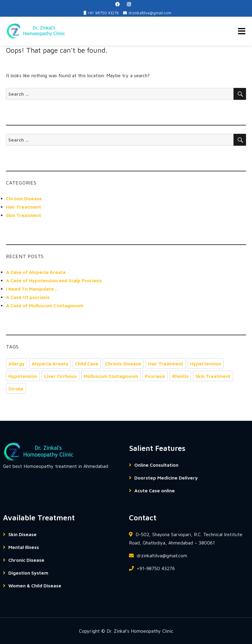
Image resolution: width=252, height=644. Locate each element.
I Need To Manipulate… (32, 289)
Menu (242, 31)
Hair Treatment (24, 207)
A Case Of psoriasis (28, 297)
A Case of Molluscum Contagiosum (45, 305)
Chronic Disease (24, 198)
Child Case (87, 364)
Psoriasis (155, 376)
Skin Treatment (24, 215)
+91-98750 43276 (152, 568)
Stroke (16, 389)
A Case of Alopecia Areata (36, 272)
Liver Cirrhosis (60, 376)
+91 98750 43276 (101, 13)
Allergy (17, 364)
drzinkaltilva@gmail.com (147, 13)
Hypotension (23, 376)
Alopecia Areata (50, 364)
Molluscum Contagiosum (111, 376)
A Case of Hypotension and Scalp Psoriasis (54, 280)
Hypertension (206, 364)
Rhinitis (180, 376)
